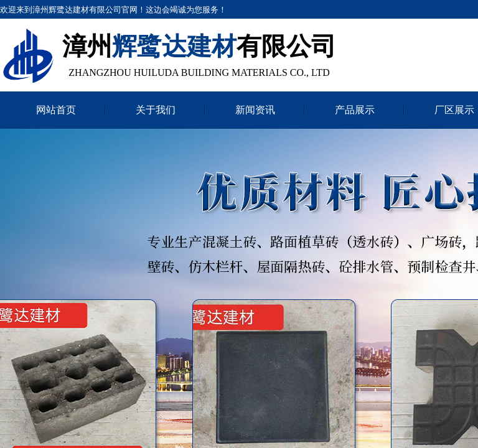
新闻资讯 (255, 110)
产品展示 (355, 110)
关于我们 (156, 110)
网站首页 (56, 110)
